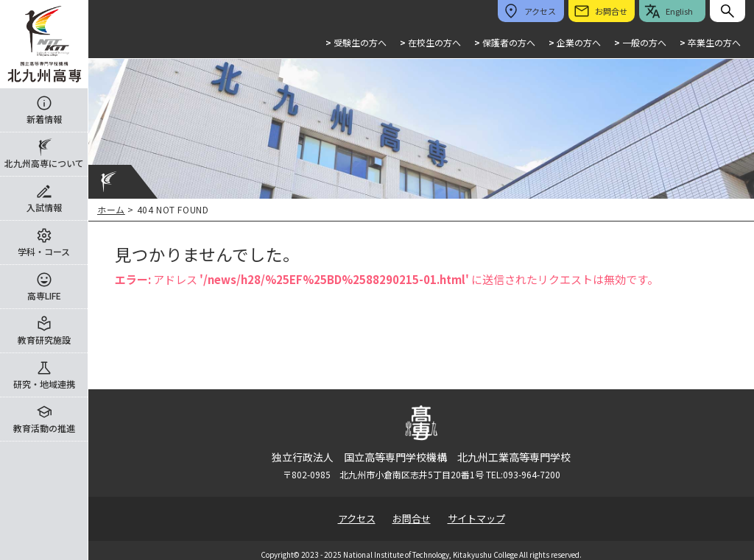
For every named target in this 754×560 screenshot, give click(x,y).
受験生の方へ (356, 42)
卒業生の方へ (710, 42)
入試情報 (44, 207)
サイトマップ (476, 518)
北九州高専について (44, 163)
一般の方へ (640, 42)
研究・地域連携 (44, 384)
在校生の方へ (430, 42)
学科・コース (44, 251)
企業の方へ (575, 42)
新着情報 (44, 119)
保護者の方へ (505, 42)
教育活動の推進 (44, 428)
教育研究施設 (44, 340)
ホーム (111, 209)
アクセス (357, 518)
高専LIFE (44, 295)
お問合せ (412, 518)
